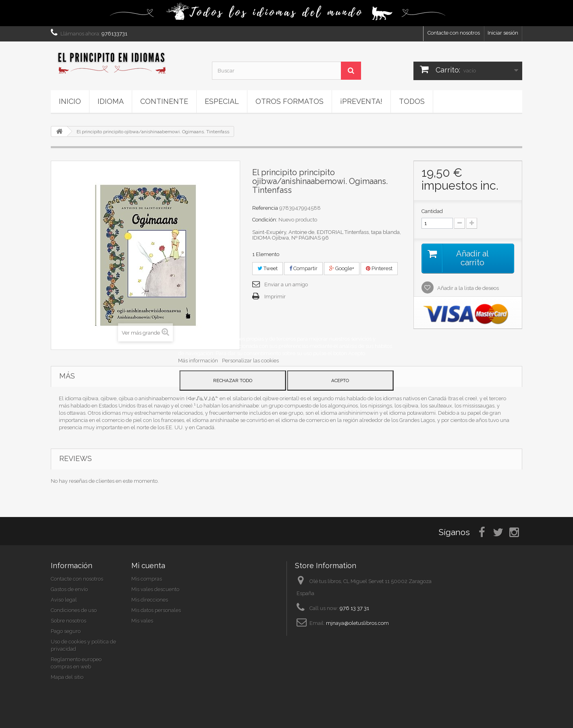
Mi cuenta (148, 566)
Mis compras (147, 579)
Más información (199, 361)
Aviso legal (64, 600)
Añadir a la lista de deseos (467, 288)
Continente (164, 101)
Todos (412, 101)
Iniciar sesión (503, 33)
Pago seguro (66, 631)
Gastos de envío (69, 589)
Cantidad (432, 211)
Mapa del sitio (67, 677)
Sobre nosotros (69, 621)
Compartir (303, 268)
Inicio (70, 101)
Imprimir (275, 297)
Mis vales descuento (155, 589)
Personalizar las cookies (250, 361)
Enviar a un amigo (286, 284)
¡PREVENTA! (361, 101)
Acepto (340, 381)
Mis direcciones (150, 600)
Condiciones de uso (74, 610)
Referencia (265, 208)
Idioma (111, 101)
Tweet (268, 268)
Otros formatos (290, 101)
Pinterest (379, 268)
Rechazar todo (233, 381)
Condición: (265, 220)
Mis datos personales (156, 610)
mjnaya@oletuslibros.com (357, 623)
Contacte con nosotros (454, 33)
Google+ (342, 268)
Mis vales (142, 621)
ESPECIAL (222, 101)
